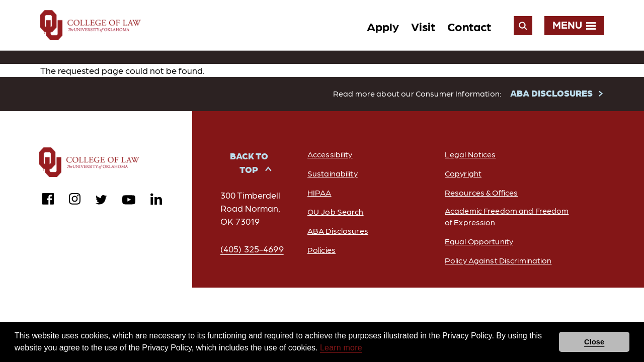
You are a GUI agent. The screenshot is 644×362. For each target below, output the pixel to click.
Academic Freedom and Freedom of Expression (507, 216)
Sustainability (333, 173)
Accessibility (330, 154)
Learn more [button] (341, 348)
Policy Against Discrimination (498, 260)
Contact (469, 26)
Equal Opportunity (479, 241)
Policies (321, 250)
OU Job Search (336, 211)
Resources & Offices (481, 192)
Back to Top (249, 162)
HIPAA (319, 192)
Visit (423, 26)
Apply (383, 26)
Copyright (463, 173)
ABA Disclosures (338, 231)
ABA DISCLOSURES (551, 93)
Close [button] (594, 342)
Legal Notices (470, 154)
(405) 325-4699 (252, 249)
